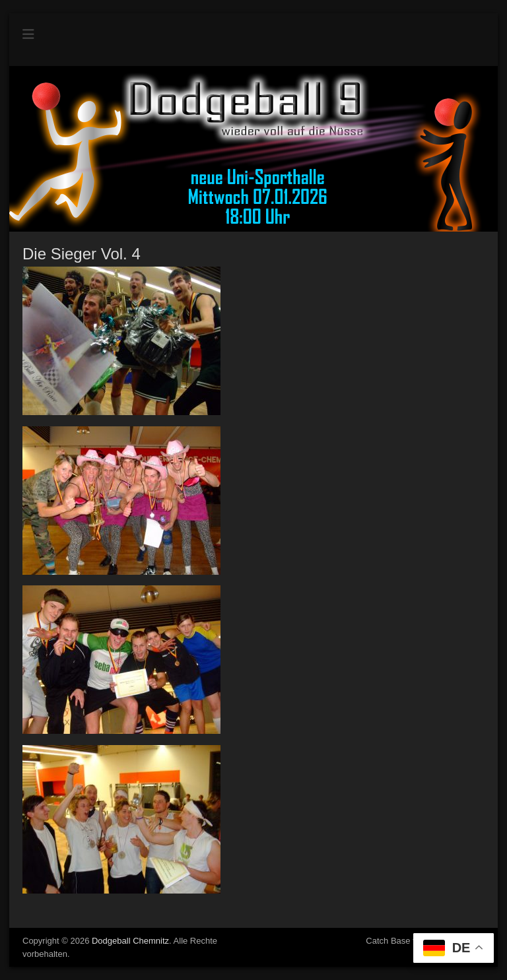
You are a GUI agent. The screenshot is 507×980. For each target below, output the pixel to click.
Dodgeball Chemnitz (130, 941)
